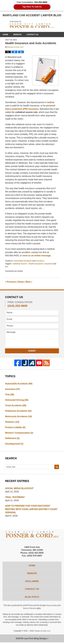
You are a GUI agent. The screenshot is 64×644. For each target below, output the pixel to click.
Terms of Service (29, 610)
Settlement (12, 439)
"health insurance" (36, 264)
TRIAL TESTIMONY (15, 498)
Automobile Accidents (23, 261)
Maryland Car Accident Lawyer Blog (32, 24)
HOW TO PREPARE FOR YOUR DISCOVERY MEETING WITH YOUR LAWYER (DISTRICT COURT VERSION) (32, 510)
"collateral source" (20, 264)
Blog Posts (32, 599)
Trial (10, 395)
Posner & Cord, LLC (42, 632)
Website (17, 35)
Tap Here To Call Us (32, 7)
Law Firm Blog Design (31, 640)
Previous (11, 282)
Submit (32, 351)
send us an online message (37, 256)
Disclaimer (32, 583)
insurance (49, 264)
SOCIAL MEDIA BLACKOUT (20, 489)
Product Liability (15, 428)
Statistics (12, 422)
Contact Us (33, 35)
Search (57, 468)
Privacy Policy (52, 607)
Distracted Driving (17, 400)
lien (7, 267)
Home (5, 35)
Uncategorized (14, 444)
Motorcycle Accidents (19, 417)
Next (29, 282)
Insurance (40, 261)
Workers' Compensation (19, 433)
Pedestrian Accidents (18, 411)
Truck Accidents (16, 406)
